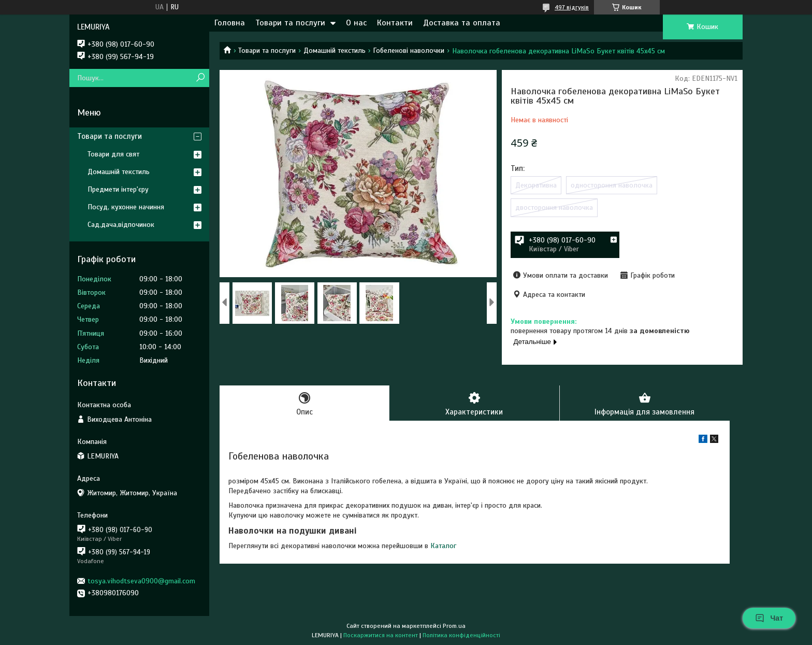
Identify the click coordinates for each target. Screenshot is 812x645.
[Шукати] (200, 78)
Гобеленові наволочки (409, 51)
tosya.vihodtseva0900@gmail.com (141, 581)
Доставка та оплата (462, 23)
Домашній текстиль (335, 51)
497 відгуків (572, 7)
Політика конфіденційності (461, 635)
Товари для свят (113, 154)
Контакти (395, 23)
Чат (769, 618)
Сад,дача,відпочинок (121, 225)
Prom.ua (454, 626)
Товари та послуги (290, 23)
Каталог (443, 546)
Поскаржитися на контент (381, 635)
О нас (356, 23)
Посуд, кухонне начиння (126, 207)
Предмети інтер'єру (118, 189)
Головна (230, 23)
